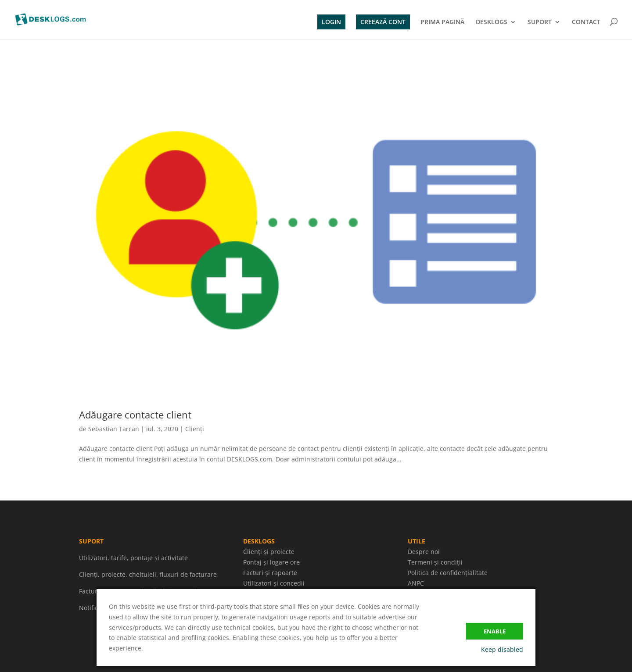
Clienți (195, 429)
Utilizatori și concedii (274, 583)
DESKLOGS (492, 22)
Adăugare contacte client (135, 415)
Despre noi (424, 552)
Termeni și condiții (435, 562)
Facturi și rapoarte (270, 573)
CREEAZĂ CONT (383, 22)
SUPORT (540, 22)
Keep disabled (502, 649)
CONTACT (586, 22)
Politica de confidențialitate (448, 573)
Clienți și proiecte (269, 552)
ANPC (416, 583)
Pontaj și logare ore (271, 562)
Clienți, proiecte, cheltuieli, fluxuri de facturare (148, 574)
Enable (495, 631)
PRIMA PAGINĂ (442, 22)
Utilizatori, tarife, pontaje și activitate (133, 558)
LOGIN (331, 22)
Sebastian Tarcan (114, 429)
